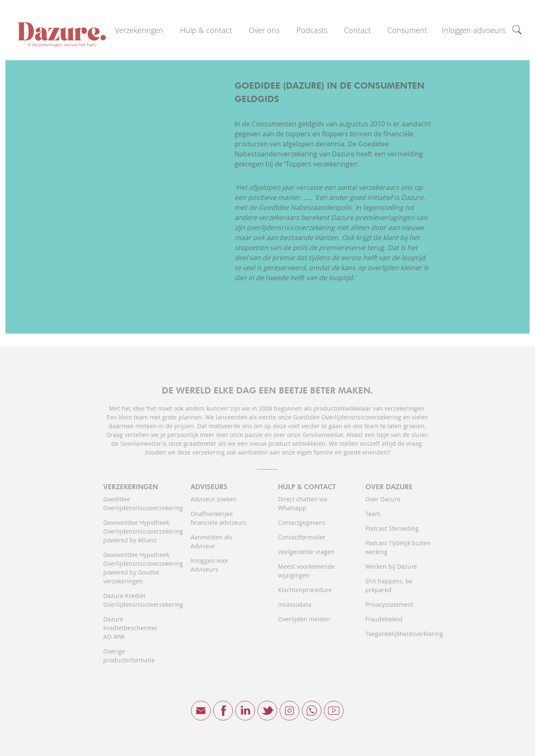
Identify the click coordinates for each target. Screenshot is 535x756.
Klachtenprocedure (305, 590)
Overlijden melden (304, 619)
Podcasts (312, 30)
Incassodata (295, 604)
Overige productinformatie (129, 656)
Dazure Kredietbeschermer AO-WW (130, 628)
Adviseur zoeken (214, 499)
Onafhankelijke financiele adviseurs (219, 518)
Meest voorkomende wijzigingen (306, 571)
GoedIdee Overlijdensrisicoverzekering (136, 503)
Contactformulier (302, 537)
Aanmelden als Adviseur (211, 541)
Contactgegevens (302, 522)
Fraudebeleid (384, 619)
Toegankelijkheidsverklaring (399, 634)
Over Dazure (383, 499)
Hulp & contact (206, 30)
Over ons (264, 30)
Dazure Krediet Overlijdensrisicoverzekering (136, 600)
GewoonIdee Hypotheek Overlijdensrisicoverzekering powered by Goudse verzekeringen (136, 568)
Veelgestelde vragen (306, 552)
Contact (357, 30)
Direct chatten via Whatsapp (303, 503)
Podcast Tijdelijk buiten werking (398, 547)
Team (373, 514)
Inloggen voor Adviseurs (210, 565)
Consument (407, 30)
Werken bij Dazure (391, 566)
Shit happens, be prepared (389, 585)
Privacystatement (389, 604)
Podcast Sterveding (392, 528)
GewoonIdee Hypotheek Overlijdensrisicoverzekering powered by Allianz (136, 531)
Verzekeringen (139, 30)
